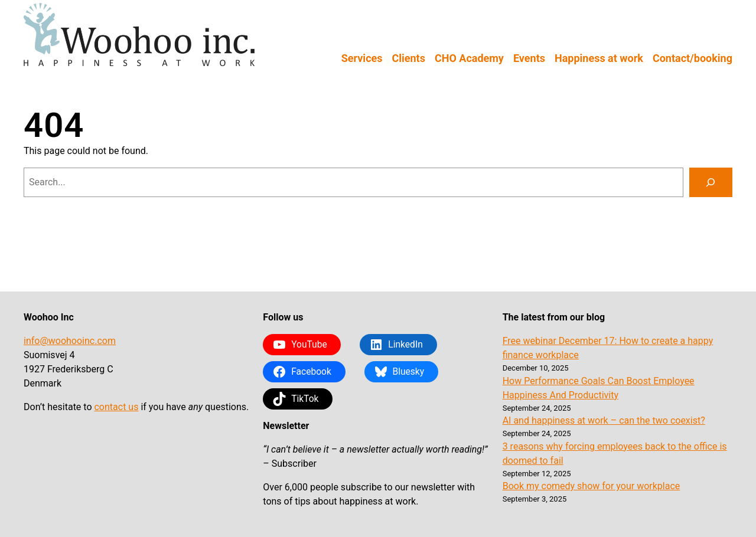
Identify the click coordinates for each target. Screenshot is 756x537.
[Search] (711, 183)
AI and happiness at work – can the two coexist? (604, 420)
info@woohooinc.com (70, 341)
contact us (116, 407)
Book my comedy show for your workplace (592, 486)
